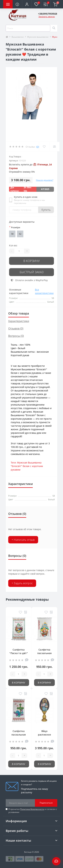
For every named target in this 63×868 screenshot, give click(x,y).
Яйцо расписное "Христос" (45, 735)
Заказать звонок (47, 17)
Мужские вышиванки (38, 37)
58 (12, 234)
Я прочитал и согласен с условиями (33, 811)
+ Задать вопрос (22, 583)
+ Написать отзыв (23, 540)
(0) (38, 147)
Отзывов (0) (16, 328)
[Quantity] (19, 251)
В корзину (32, 261)
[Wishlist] (44, 147)
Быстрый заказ (32, 272)
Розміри (15, 227)
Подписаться (46, 803)
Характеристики (19, 321)
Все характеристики (44, 291)
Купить (46, 210)
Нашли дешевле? (45, 180)
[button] (27, 4)
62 (20, 234)
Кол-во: (13, 245)
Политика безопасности (32, 809)
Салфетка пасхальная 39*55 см (19, 735)
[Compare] (54, 147)
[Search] (54, 28)
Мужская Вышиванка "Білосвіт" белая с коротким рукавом (27, 466)
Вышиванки (18, 37)
